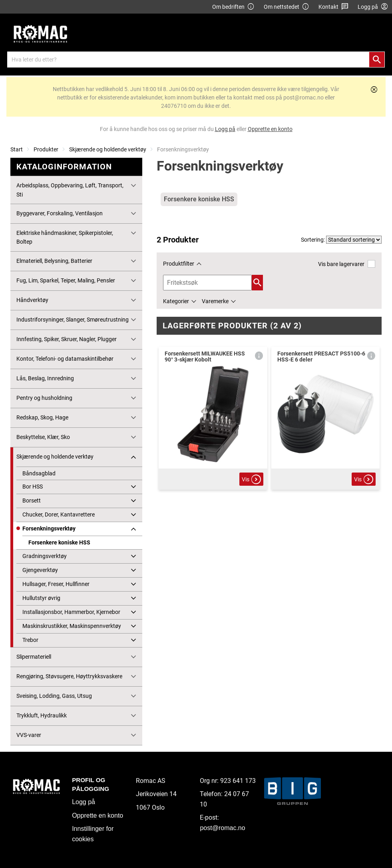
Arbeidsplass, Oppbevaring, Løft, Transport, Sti (70, 190)
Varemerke (215, 301)
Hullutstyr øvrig (41, 598)
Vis (251, 479)
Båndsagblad (39, 473)
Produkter (46, 149)
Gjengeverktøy (40, 570)
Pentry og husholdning (44, 398)
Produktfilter (179, 264)
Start (17, 149)
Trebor (30, 640)
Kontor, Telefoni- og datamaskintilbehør (65, 359)
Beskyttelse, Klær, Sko (43, 437)
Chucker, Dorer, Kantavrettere (59, 514)
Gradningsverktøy (45, 556)
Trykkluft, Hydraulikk (42, 715)
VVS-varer (29, 735)
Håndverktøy (32, 300)
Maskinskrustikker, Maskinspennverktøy (72, 626)
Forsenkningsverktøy (49, 528)
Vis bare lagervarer (347, 264)
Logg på (84, 802)
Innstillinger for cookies (93, 834)
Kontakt (333, 7)
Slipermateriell (34, 657)
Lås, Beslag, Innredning (45, 378)
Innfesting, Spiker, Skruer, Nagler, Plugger (67, 339)
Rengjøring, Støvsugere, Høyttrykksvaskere (69, 676)
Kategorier (176, 301)
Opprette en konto (98, 815)
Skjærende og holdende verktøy (108, 149)
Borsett (32, 501)
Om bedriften (233, 7)
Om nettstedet (287, 7)
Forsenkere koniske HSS (59, 542)
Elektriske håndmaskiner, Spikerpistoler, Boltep (65, 237)
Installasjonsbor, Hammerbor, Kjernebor (71, 612)
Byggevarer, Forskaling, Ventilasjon (60, 213)
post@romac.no (222, 828)
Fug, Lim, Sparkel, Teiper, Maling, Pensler (66, 280)
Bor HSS (33, 487)
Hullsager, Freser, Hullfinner (56, 584)
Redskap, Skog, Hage (42, 417)
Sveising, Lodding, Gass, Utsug (54, 696)
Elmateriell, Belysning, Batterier (54, 261)
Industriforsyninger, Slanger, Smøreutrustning (73, 320)
